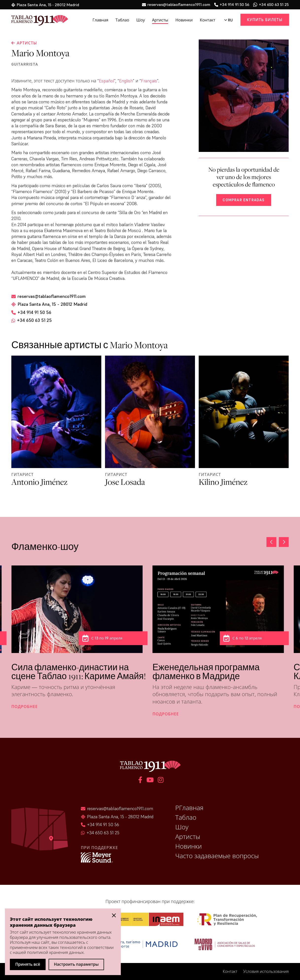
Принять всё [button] (28, 964)
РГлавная (189, 808)
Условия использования (266, 971)
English (126, 81)
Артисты (160, 20)
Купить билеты (265, 20)
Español (106, 81)
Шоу (141, 20)
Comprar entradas (244, 200)
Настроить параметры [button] (76, 964)
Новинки (184, 20)
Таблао (123, 20)
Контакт (208, 20)
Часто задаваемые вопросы (217, 856)
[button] (284, 542)
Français (149, 81)
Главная (100, 20)
